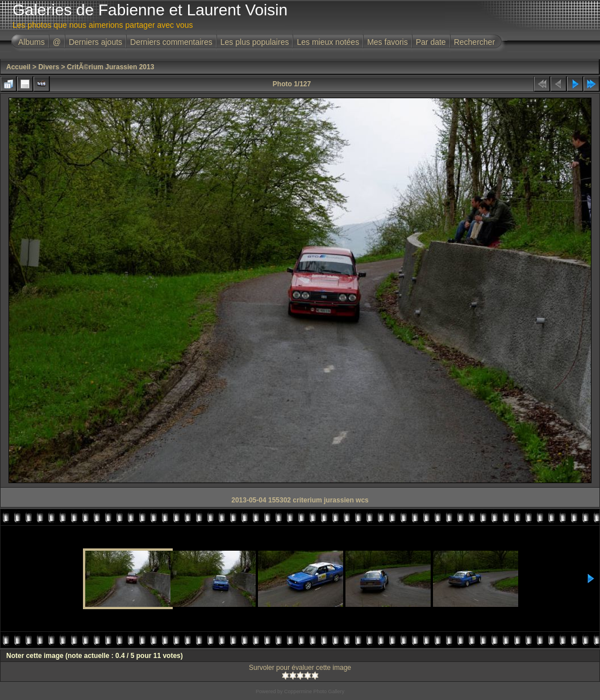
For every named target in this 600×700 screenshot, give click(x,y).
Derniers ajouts (95, 42)
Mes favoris (388, 42)
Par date (431, 42)
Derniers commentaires (171, 42)
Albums (32, 42)
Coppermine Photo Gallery (314, 691)
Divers (49, 67)
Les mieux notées (328, 42)
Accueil (18, 67)
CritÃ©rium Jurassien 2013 (111, 67)
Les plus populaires (255, 42)
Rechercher (474, 42)
